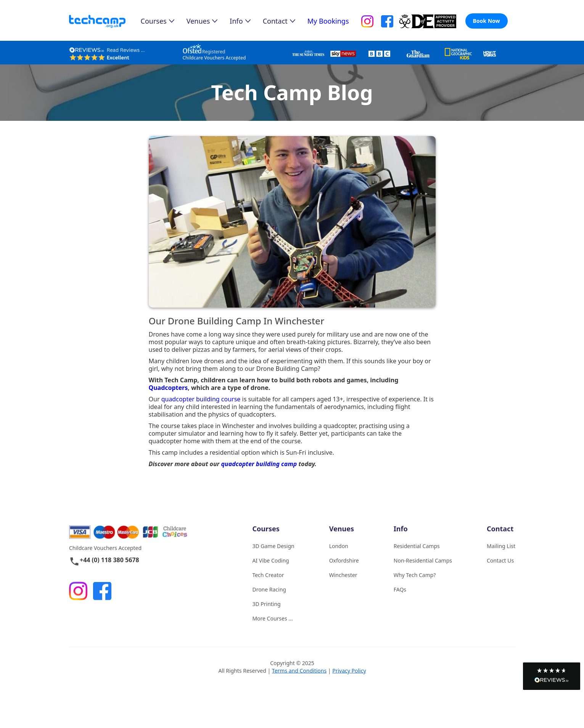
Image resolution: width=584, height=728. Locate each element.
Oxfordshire (344, 569)
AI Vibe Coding (270, 569)
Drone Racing (269, 598)
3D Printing (266, 612)
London (338, 554)
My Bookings (328, 21)
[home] (105, 22)
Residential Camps (416, 554)
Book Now (487, 21)
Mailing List (501, 554)
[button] (552, 676)
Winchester (343, 583)
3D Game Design (273, 554)
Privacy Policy (349, 679)
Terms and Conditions (299, 679)
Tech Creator (268, 583)
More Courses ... (272, 627)
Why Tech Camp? (414, 583)
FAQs (400, 598)
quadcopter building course (201, 399)
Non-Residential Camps (422, 569)
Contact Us (500, 569)
